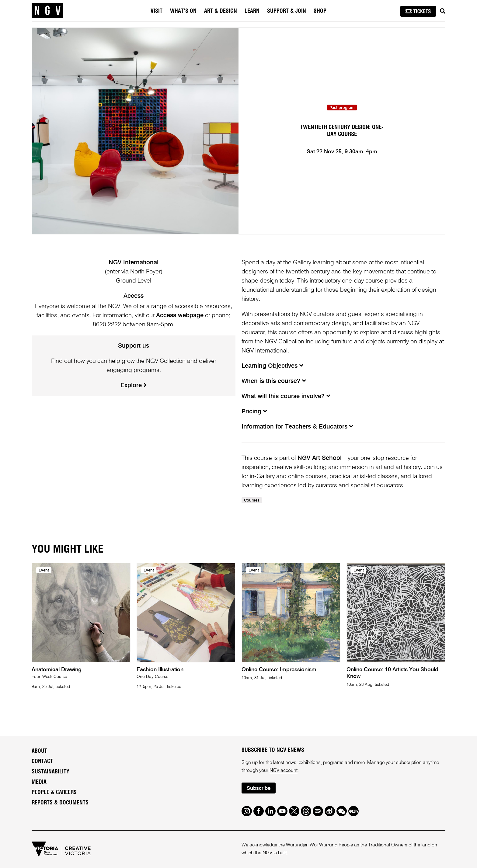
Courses (252, 500)
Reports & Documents (60, 803)
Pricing (254, 412)
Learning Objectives (272, 366)
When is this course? (274, 381)
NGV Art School (320, 458)
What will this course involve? (286, 397)
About (39, 751)
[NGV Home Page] (47, 11)
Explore (134, 386)
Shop (320, 11)
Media (39, 782)
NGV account (284, 771)
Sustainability (50, 772)
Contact (42, 762)
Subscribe (259, 788)
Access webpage (180, 316)
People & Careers (54, 793)
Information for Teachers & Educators (297, 427)
